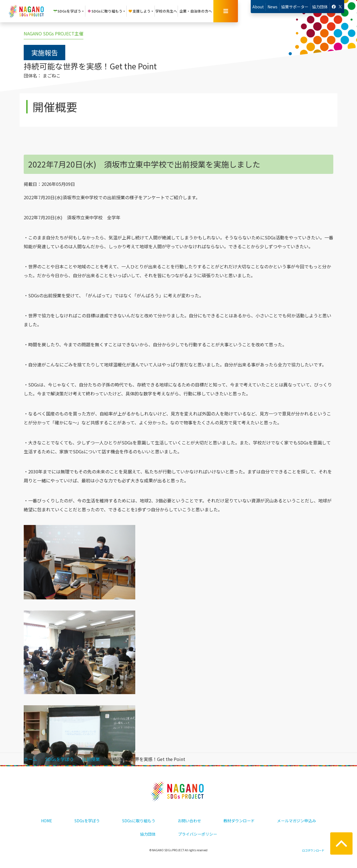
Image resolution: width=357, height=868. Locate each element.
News (272, 7)
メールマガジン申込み (296, 821)
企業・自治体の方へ (196, 11)
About (258, 7)
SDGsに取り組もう (139, 821)
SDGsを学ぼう (87, 821)
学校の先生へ (166, 11)
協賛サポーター (295, 7)
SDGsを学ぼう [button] (67, 11)
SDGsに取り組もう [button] (105, 11)
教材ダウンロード (239, 821)
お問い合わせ (189, 821)
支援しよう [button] (139, 11)
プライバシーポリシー (197, 834)
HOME (47, 821)
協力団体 (320, 7)
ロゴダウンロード (313, 850)
